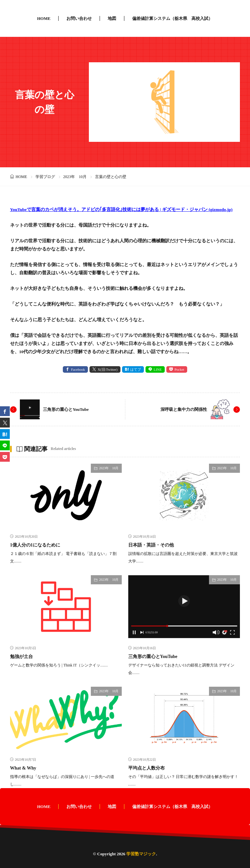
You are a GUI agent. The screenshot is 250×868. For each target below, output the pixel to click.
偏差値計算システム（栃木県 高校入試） (172, 18)
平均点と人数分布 (146, 768)
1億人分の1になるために (35, 545)
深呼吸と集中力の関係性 (184, 409)
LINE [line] (158, 369)
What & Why (23, 768)
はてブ (136, 369)
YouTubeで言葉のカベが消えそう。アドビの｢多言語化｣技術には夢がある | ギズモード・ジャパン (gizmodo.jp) (121, 210)
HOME (44, 18)
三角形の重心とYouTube (66, 409)
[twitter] (5, 423)
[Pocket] (5, 457)
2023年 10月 (75, 177)
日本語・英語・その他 (151, 545)
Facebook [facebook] (78, 369)
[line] (5, 445)
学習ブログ (45, 177)
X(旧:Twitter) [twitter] (108, 369)
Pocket (179, 369)
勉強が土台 (21, 657)
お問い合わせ (79, 18)
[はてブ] (5, 434)
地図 (112, 18)
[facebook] (5, 411)
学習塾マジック (141, 854)
